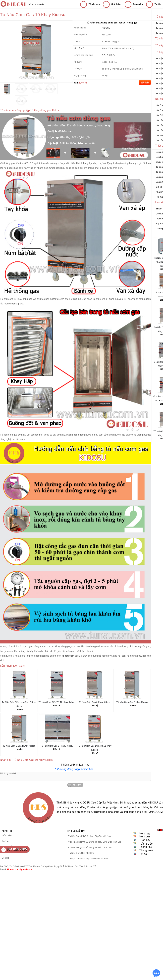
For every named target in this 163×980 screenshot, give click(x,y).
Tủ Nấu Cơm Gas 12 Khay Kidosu (19, 746)
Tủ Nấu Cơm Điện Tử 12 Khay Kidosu (57, 702)
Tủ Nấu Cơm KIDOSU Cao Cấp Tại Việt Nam (90, 836)
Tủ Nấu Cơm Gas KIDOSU (81, 853)
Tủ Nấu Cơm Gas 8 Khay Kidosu (132, 702)
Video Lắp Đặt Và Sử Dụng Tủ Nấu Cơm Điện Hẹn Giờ (95, 842)
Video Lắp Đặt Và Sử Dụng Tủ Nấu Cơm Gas (90, 847)
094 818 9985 (17, 849)
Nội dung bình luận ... (76, 777)
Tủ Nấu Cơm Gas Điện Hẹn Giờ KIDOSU (88, 859)
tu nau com (97, 435)
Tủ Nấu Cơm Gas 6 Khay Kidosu (94, 702)
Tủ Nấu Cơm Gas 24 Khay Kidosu (57, 746)
